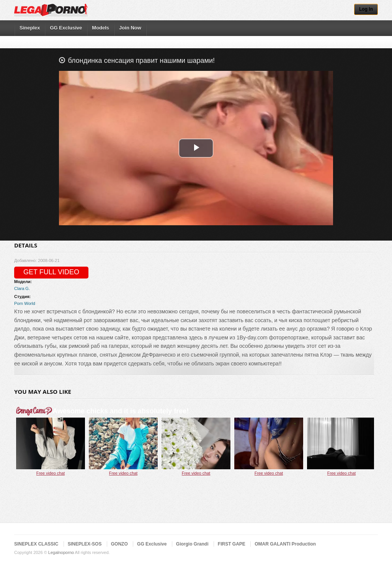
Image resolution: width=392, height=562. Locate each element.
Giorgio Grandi (192, 544)
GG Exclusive (66, 28)
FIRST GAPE (232, 544)
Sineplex (30, 28)
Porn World (25, 303)
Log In (366, 9)
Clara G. (22, 288)
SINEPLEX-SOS (85, 544)
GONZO (119, 544)
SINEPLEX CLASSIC (36, 544)
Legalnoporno (61, 552)
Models (100, 28)
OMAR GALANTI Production (285, 544)
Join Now (130, 28)
